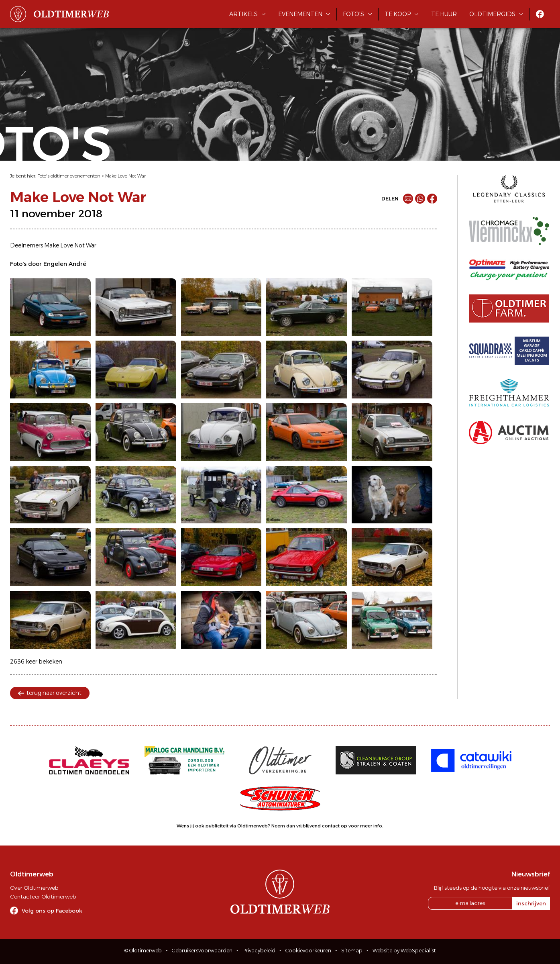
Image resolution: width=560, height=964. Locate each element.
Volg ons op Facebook (52, 911)
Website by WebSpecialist (404, 951)
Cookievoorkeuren (308, 951)
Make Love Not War (125, 176)
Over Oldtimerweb (34, 888)
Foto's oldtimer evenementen (69, 176)
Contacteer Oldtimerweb (43, 897)
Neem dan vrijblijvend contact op (309, 826)
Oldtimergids (492, 14)
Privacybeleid (259, 951)
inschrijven (531, 903)
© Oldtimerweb (143, 951)
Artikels (243, 14)
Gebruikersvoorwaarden (202, 951)
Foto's (353, 14)
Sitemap (352, 951)
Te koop (398, 14)
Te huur (444, 14)
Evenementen (300, 14)
